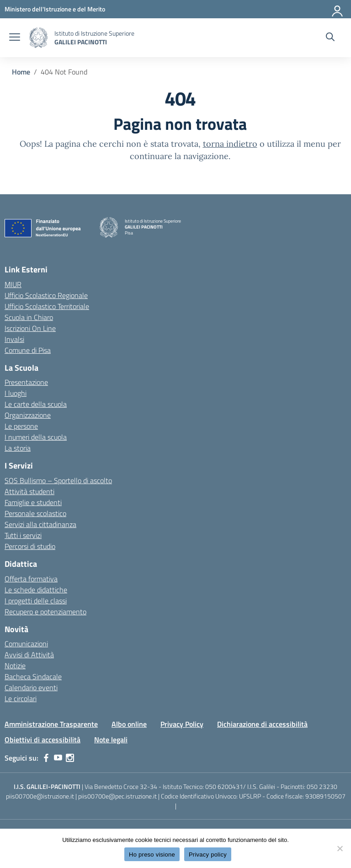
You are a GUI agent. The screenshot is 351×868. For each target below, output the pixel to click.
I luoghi (16, 393)
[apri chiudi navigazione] (15, 38)
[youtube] (58, 758)
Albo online (129, 724)
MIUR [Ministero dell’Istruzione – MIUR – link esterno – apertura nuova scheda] (13, 284)
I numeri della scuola (36, 437)
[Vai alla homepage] (38, 38)
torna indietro (230, 144)
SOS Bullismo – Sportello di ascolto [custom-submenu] (58, 480)
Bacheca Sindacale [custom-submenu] (33, 676)
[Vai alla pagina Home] (21, 72)
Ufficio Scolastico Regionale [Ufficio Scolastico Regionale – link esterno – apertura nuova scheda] (46, 295)
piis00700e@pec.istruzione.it (117, 796)
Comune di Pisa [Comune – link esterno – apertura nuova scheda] (28, 350)
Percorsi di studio (30, 546)
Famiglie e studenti (33, 502)
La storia (18, 448)
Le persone (21, 426)
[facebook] (46, 758)
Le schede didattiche (36, 590)
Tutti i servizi (23, 535)
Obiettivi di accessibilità (43, 740)
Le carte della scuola (36, 404)
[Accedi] (338, 9)
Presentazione (26, 382)
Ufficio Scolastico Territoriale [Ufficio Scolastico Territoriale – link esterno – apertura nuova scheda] (47, 306)
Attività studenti (29, 491)
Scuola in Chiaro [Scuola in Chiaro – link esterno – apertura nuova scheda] (29, 317)
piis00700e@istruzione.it (40, 796)
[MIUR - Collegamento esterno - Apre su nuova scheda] (55, 9)
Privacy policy (208, 855)
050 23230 (322, 786)
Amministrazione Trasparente (51, 724)
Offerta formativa (31, 579)
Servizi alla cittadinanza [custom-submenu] (40, 524)
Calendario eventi (31, 687)
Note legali (111, 740)
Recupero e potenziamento (45, 612)
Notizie (15, 666)
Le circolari (21, 698)
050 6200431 (224, 786)
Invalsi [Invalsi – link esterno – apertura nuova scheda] (14, 339)
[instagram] (70, 758)
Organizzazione (28, 415)
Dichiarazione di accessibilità (262, 724)
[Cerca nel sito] (330, 38)
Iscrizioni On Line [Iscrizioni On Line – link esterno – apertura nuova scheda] (30, 328)
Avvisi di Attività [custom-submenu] (29, 655)
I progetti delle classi (36, 601)
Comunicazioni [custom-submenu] (26, 644)
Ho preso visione (152, 855)
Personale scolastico (35, 513)
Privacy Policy (182, 724)
